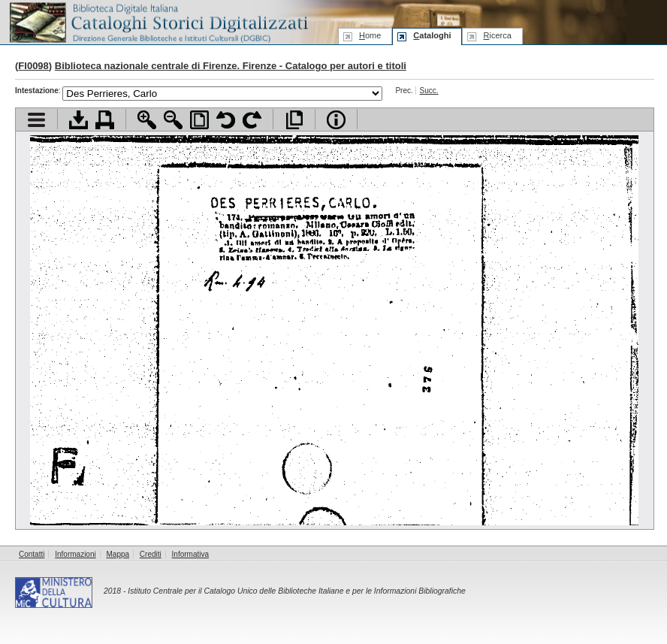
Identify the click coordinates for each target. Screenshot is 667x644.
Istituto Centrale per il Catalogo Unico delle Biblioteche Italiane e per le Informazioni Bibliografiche (296, 591)
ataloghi (432, 35)
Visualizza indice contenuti (36, 120)
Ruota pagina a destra (252, 120)
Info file (336, 120)
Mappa (118, 554)
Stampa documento (105, 120)
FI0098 (33, 66)
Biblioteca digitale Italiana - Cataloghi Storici (158, 21)
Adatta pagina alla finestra (199, 120)
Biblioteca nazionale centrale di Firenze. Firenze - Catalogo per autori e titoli (231, 66)
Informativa (190, 554)
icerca (497, 35)
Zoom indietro (173, 120)
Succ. (429, 91)
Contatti (32, 554)
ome (370, 35)
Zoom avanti (147, 120)
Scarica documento (78, 120)
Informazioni (75, 554)
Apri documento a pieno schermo (294, 120)
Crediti (151, 554)
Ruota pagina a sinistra (226, 120)
